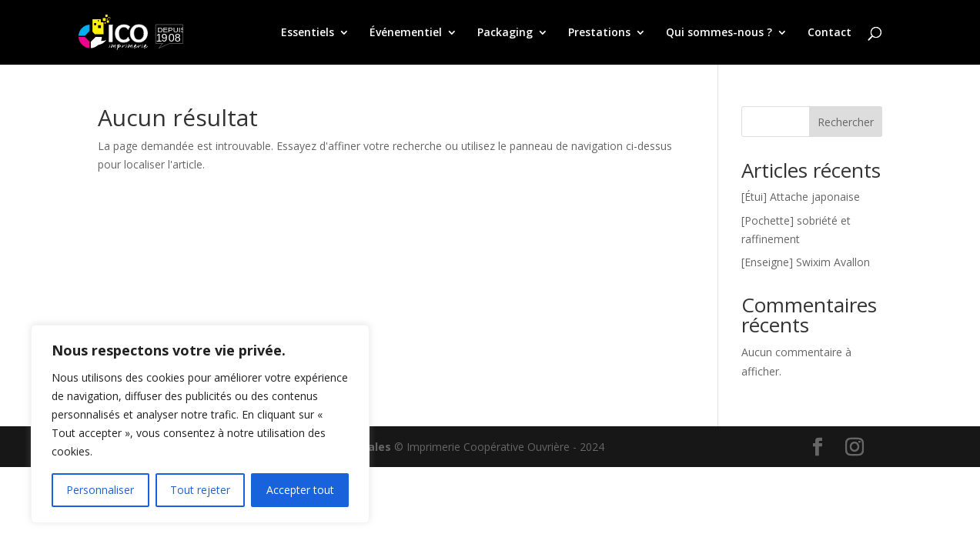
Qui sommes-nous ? (719, 33)
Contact (829, 33)
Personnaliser (100, 490)
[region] (200, 424)
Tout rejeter (200, 490)
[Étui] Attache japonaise (801, 197)
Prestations (599, 33)
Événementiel (406, 33)
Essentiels (308, 33)
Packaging (505, 33)
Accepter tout (300, 490)
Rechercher (846, 122)
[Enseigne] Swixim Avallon (806, 262)
